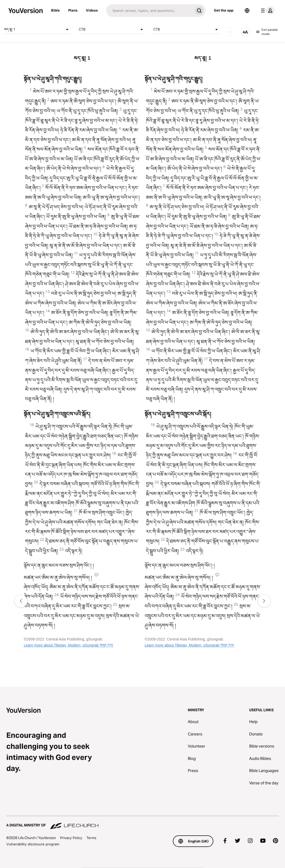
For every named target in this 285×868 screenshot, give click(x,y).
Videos (92, 10)
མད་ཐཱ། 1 (37, 29)
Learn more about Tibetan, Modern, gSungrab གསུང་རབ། (68, 645)
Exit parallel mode (267, 32)
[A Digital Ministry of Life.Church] (142, 823)
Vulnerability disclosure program (33, 844)
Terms (91, 838)
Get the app (224, 10)
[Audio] (230, 32)
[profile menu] (267, 11)
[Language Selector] (247, 11)
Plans (73, 10)
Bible (55, 10)
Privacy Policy (71, 838)
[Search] (149, 11)
